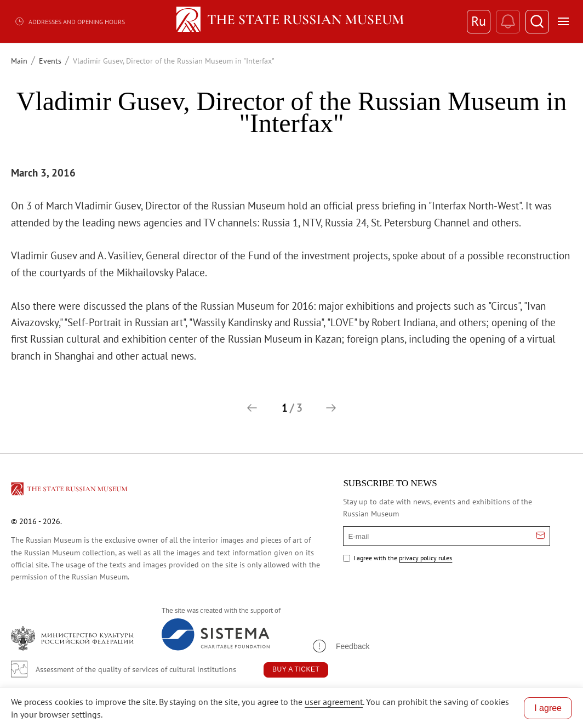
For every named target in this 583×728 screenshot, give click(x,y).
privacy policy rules (425, 558)
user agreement (334, 702)
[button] (252, 408)
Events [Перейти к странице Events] (50, 61)
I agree (548, 708)
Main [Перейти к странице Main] (19, 61)
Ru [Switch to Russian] (477, 21)
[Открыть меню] (563, 21)
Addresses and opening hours (70, 21)
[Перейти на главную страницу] (70, 491)
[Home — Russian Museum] (292, 21)
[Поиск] (537, 22)
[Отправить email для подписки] (541, 536)
